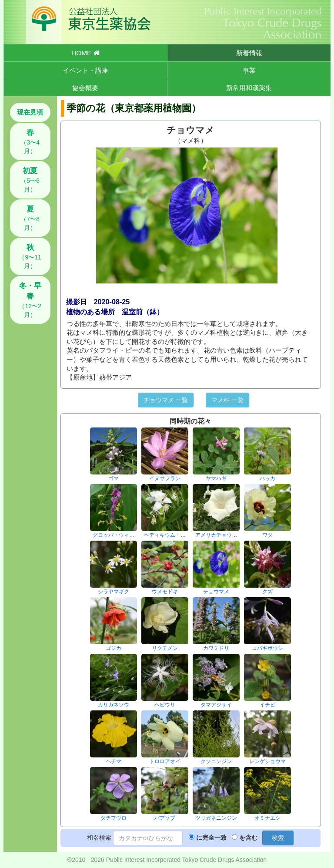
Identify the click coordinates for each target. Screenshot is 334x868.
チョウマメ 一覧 (166, 400)
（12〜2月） (30, 300)
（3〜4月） (30, 141)
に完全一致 (211, 838)
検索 (278, 838)
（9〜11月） (30, 256)
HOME (85, 53)
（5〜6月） (30, 180)
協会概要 (85, 88)
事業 (249, 70)
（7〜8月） (30, 218)
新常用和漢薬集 (249, 88)
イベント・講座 (85, 70)
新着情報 (249, 53)
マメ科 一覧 (227, 400)
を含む (248, 838)
